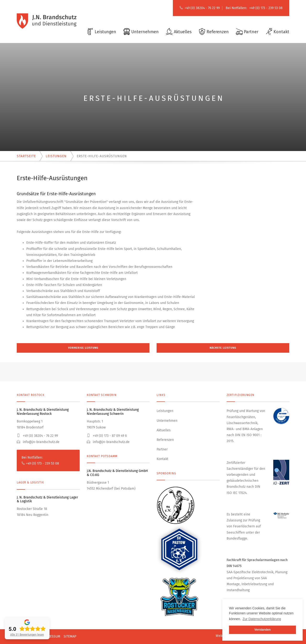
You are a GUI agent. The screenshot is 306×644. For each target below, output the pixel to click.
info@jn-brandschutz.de (38, 442)
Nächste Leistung (223, 348)
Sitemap (70, 636)
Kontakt (162, 459)
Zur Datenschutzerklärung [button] (262, 619)
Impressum (51, 636)
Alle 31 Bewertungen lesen (27, 635)
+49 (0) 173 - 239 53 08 (266, 8)
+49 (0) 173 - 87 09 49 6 (107, 436)
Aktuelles (164, 430)
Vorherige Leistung (83, 348)
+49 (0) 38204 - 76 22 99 (202, 8)
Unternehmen (167, 421)
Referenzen (165, 440)
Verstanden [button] (262, 630)
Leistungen (165, 411)
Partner (162, 449)
